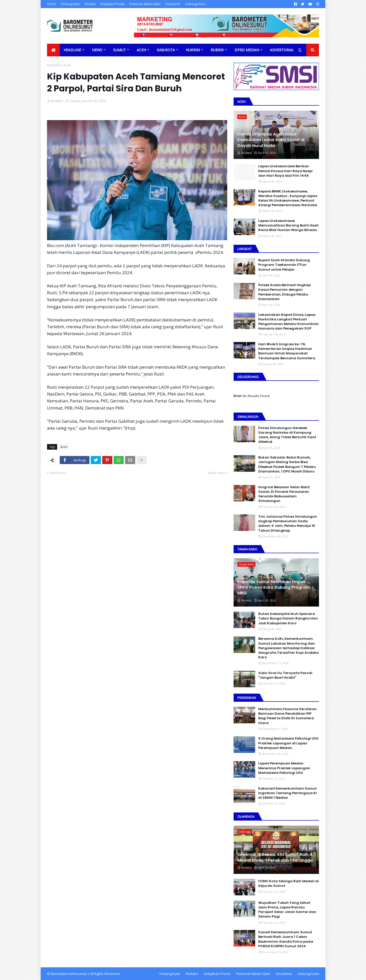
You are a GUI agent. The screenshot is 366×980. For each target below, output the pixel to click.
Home (51, 4)
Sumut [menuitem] (119, 50)
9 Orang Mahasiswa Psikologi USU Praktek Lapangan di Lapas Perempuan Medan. (288, 743)
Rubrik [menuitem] (217, 50)
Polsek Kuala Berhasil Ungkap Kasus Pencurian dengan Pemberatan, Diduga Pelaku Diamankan (284, 292)
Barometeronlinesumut (69, 974)
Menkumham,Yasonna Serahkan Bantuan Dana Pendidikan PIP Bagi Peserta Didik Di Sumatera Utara (287, 716)
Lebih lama (216, 473)
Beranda (54, 65)
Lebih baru (58, 473)
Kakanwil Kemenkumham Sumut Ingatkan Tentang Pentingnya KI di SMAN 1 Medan (287, 793)
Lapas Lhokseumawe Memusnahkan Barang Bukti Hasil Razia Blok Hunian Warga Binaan (288, 225)
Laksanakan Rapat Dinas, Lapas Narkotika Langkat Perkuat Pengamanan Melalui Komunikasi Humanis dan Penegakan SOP (288, 322)
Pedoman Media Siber (145, 4)
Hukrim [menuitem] (193, 50)
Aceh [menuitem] (141, 50)
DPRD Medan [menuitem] (247, 50)
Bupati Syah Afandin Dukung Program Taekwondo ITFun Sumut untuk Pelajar (284, 265)
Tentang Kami (70, 4)
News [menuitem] (97, 50)
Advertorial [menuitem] (282, 50)
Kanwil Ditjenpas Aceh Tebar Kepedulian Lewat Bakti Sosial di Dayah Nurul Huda (271, 140)
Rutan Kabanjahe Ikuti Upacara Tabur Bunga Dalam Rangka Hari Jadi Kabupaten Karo (288, 618)
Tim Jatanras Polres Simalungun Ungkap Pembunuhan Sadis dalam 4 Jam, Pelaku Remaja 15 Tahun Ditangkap (288, 524)
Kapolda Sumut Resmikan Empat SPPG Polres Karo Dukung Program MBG (274, 588)
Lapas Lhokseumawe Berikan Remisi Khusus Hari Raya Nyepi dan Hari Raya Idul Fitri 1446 (285, 171)
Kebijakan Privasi (112, 4)
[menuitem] (53, 50)
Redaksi (90, 4)
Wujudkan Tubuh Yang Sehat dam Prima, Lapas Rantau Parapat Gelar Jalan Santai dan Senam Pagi (287, 910)
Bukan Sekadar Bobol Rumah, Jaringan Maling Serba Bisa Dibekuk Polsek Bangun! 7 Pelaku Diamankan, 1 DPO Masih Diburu (287, 464)
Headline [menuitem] (72, 50)
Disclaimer (173, 4)
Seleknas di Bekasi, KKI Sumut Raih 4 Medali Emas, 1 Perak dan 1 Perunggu (275, 857)
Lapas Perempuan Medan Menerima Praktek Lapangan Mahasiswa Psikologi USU (284, 768)
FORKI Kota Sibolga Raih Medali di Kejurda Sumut (288, 884)
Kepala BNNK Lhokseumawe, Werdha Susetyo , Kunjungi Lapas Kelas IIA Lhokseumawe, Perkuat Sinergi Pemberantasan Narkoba (288, 198)
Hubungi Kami (195, 4)
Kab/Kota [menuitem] (166, 50)
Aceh (67, 65)
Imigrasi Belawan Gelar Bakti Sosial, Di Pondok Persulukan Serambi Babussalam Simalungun (284, 494)
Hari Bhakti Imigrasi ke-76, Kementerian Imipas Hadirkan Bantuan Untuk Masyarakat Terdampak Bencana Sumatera (287, 351)
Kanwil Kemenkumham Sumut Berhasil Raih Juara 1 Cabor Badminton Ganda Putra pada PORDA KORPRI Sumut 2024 (286, 939)
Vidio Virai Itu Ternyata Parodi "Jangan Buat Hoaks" (285, 675)
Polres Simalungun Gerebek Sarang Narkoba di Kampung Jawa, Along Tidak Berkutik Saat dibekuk (287, 435)
